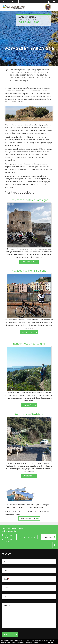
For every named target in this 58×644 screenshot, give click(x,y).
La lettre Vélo (8, 536)
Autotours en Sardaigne (29, 414)
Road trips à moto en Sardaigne (29, 200)
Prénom (7, 570)
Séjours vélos (27, 332)
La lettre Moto (8, 541)
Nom (6, 561)
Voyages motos (27, 262)
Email (6, 579)
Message (8, 605)
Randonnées (27, 405)
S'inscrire (47, 537)
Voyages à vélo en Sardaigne (29, 271)
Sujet (6, 597)
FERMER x (52, 642)
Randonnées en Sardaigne (29, 343)
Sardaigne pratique (27, 518)
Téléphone (8, 588)
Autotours (27, 476)
